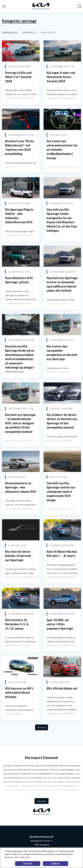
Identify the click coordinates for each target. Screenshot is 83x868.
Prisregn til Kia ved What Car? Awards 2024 (18, 77)
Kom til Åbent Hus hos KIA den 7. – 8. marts (62, 554)
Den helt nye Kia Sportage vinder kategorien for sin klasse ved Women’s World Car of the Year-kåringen (62, 220)
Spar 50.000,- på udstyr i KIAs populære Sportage (60, 624)
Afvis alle (28, 864)
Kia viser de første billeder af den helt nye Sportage (18, 556)
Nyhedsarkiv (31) (10, 32)
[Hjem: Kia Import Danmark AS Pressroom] (41, 6)
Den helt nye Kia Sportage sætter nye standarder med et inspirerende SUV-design (61, 492)
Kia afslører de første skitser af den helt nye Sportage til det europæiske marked (62, 421)
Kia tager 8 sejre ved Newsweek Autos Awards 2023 (61, 77)
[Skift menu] (4, 6)
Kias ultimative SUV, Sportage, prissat (19, 280)
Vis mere (42, 727)
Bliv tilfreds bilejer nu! (62, 688)
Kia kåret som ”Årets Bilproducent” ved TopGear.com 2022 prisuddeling (19, 147)
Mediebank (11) (30, 32)
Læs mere (41, 801)
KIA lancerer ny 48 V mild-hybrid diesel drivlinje (19, 693)
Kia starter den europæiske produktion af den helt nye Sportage (62, 353)
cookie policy (24, 857)
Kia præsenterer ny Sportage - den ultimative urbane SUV (21, 487)
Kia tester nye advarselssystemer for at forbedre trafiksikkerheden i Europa (62, 150)
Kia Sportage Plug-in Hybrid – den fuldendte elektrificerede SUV (19, 216)
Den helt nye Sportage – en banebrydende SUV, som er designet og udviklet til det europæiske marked (20, 423)
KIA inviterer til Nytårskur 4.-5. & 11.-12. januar (17, 624)
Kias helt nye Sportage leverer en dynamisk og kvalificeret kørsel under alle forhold (62, 284)
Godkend (55, 864)
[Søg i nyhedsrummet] (79, 6)
